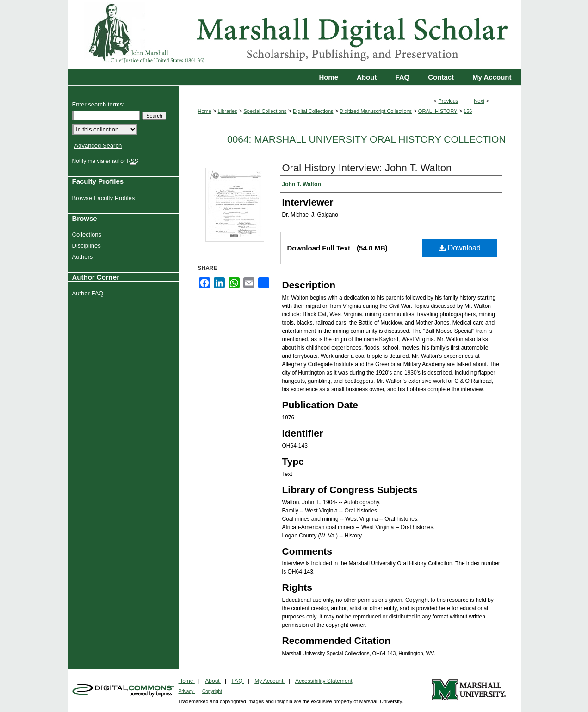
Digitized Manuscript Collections (376, 111)
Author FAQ (89, 293)
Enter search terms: (98, 104)
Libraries (228, 111)
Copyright (212, 691)
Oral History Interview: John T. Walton (367, 168)
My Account (269, 681)
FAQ (238, 681)
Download (460, 248)
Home (205, 111)
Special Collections (265, 111)
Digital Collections (313, 111)
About (213, 681)
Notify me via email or (106, 161)
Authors (84, 257)
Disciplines (88, 246)
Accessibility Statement (324, 681)
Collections (88, 234)
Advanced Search (98, 146)
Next (479, 101)
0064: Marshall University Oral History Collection (367, 139)
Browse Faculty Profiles (105, 198)
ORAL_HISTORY (438, 111)
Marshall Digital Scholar (294, 34)
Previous (449, 101)
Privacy (187, 691)
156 (468, 111)
